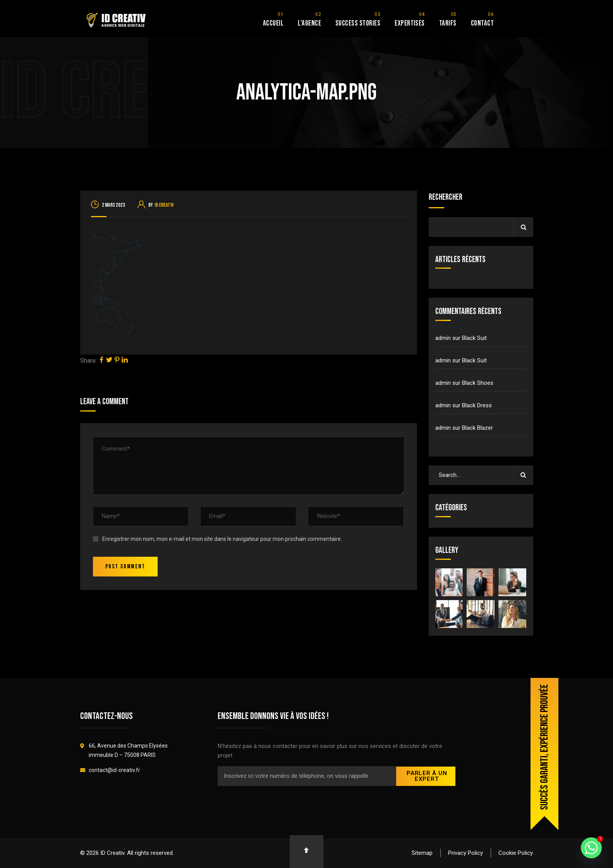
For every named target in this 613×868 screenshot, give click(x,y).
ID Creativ (164, 205)
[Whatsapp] (591, 848)
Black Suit (474, 338)
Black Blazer (477, 428)
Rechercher (446, 197)
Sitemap (422, 853)
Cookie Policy (516, 853)
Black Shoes (478, 383)
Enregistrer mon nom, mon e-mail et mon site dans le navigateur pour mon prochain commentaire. (222, 539)
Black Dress (477, 405)
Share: (88, 361)
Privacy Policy (465, 853)
